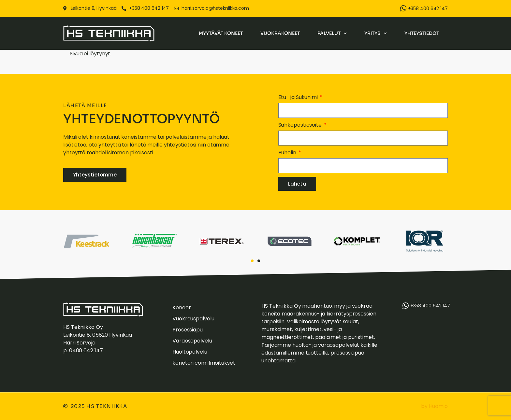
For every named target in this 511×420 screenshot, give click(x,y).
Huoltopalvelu (190, 352)
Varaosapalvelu (192, 341)
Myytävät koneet (221, 33)
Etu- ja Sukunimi (299, 97)
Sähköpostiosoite (301, 125)
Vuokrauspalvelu (193, 319)
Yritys (376, 34)
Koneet (182, 308)
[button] (252, 261)
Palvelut (332, 34)
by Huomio (434, 406)
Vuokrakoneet (280, 33)
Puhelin (288, 153)
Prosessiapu (188, 330)
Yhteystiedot (422, 33)
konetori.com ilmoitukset (204, 363)
